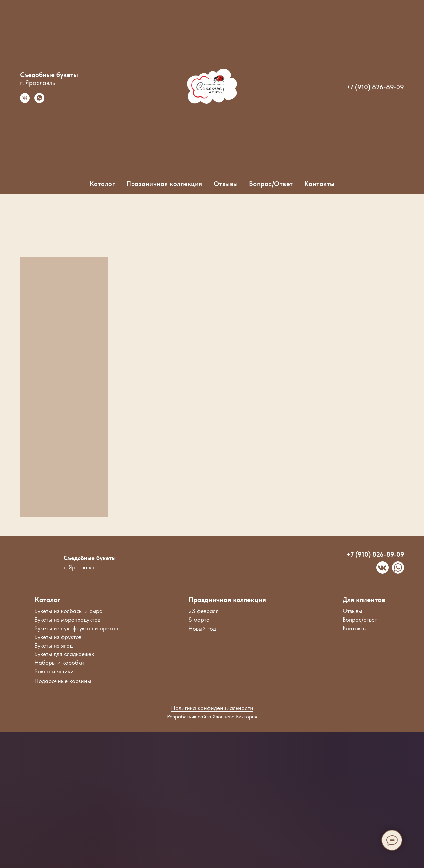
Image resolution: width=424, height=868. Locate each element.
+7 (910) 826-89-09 (375, 87)
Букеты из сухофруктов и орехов (76, 628)
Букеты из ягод (53, 645)
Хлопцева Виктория (235, 717)
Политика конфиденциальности (212, 708)
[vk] (25, 101)
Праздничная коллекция (227, 600)
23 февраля (204, 611)
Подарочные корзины (63, 681)
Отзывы (226, 184)
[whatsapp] (39, 101)
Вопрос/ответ (360, 620)
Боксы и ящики (54, 671)
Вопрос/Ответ (271, 184)
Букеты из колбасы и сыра (69, 611)
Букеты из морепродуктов (67, 620)
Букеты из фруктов (58, 637)
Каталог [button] (103, 184)
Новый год (202, 628)
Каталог (48, 600)
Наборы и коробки (59, 663)
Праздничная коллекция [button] (164, 184)
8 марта (199, 620)
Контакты (319, 184)
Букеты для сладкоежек (64, 654)
